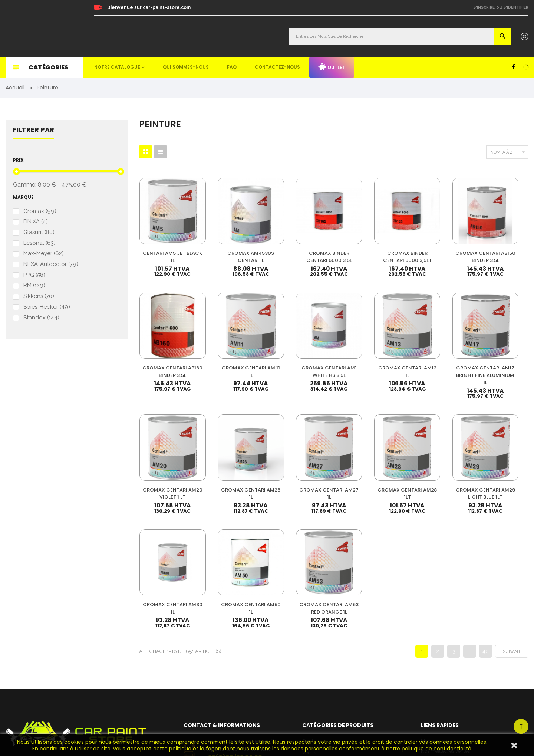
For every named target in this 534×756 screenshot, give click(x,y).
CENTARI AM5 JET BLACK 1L (167, 245)
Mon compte (435, 599)
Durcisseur (314, 621)
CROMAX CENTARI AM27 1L (167, 458)
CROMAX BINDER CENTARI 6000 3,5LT (367, 245)
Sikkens (39, 296)
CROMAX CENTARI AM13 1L (300, 348)
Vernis (309, 610)
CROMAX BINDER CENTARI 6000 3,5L (301, 245)
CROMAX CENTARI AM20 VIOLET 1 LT (434, 348)
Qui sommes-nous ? (443, 629)
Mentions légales (439, 649)
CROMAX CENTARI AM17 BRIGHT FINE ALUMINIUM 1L (367, 352)
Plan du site (434, 669)
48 (486, 508)
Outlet (332, 67)
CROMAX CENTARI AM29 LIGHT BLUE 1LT (301, 458)
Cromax (40, 211)
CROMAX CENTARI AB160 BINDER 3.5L (501, 245)
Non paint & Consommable (332, 655)
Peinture (311, 599)
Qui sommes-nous (186, 67)
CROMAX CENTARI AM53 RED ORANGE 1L (501, 462)
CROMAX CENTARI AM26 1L (501, 348)
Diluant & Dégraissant (326, 632)
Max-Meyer (44, 254)
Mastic (309, 678)
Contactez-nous (277, 67)
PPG (34, 275)
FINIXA (36, 222)
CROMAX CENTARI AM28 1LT (234, 458)
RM (34, 286)
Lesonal (39, 243)
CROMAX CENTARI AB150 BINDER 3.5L (434, 245)
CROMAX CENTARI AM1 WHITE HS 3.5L (234, 348)
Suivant (512, 509)
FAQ (232, 67)
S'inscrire (484, 7)
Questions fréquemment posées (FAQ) (463, 639)
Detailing (312, 689)
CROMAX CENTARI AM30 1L (367, 458)
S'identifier (516, 7)
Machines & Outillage (326, 666)
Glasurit (39, 233)
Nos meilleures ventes (445, 609)
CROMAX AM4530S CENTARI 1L (234, 245)
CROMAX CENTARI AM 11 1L (167, 348)
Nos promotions (438, 619)
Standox (41, 318)
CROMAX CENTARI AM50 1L (434, 458)
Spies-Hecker (47, 307)
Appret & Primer (320, 644)
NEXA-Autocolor (51, 265)
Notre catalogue (117, 67)
